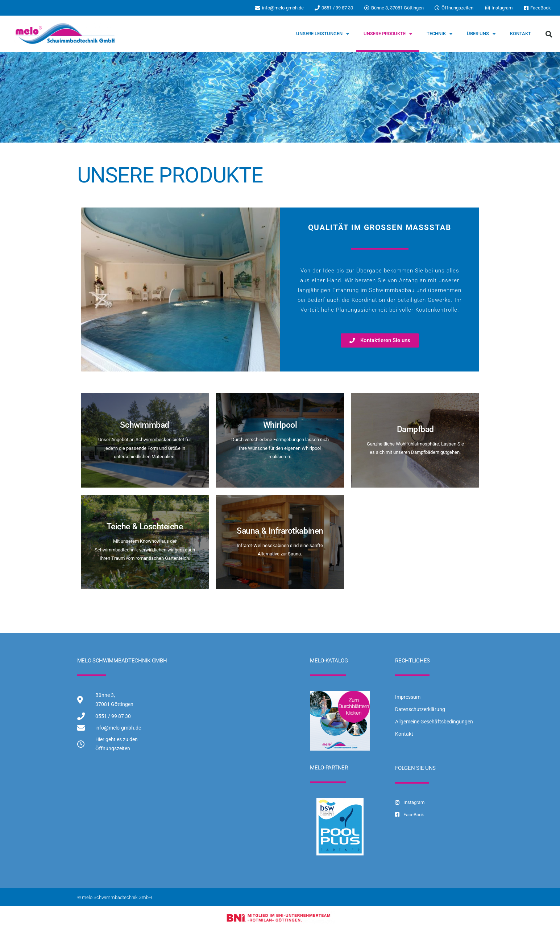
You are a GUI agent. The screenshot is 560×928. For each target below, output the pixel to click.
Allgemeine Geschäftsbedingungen (434, 722)
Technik (439, 34)
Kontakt (520, 34)
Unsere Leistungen (323, 34)
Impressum (408, 697)
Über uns (481, 34)
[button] (549, 34)
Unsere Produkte (388, 34)
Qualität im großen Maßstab (380, 227)
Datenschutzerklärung (420, 709)
